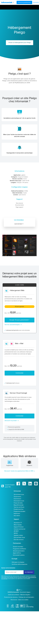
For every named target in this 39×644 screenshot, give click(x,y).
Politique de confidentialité (26, 597)
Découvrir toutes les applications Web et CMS (19, 471)
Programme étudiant (20, 511)
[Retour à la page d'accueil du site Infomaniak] (7, 2)
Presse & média (18, 503)
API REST (16, 531)
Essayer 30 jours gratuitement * (19, 320)
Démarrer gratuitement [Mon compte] (24, 2)
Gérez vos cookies (23, 600)
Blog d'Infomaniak (19, 505)
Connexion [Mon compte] (36, 2)
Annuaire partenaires (19, 551)
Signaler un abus (18, 535)
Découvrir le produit (11, 421)
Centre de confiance (14, 595)
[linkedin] (30, 484)
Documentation (20, 205)
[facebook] (18, 484)
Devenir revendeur (18, 547)
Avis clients (17, 516)
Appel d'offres (17, 553)
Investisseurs (17, 499)
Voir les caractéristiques (12, 325)
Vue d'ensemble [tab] (19, 220)
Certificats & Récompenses (19, 564)
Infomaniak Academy (19, 555)
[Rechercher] (13, 2)
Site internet (19, 203)
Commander (19, 373)
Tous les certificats (19, 507)
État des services (19, 540)
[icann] (12, 606)
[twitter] (24, 484)
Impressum (17, 514)
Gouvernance (17, 497)
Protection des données (11, 597)
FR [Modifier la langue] (21, 590)
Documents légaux (25, 592)
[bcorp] (8, 606)
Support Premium (19, 527)
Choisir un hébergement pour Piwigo (20, 43)
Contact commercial (19, 529)
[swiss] (17, 606)
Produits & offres (19, 509)
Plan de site (14, 600)
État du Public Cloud (19, 538)
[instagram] (36, 484)
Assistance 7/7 (18, 523)
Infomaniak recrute (19, 501)
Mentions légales (25, 595)
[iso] (23, 606)
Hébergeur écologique (18, 562)
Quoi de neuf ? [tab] (19, 224)
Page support (20, 207)
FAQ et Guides (18, 525)
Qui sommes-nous (19, 495)
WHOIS (16, 533)
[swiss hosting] (30, 606)
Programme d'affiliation (19, 549)
